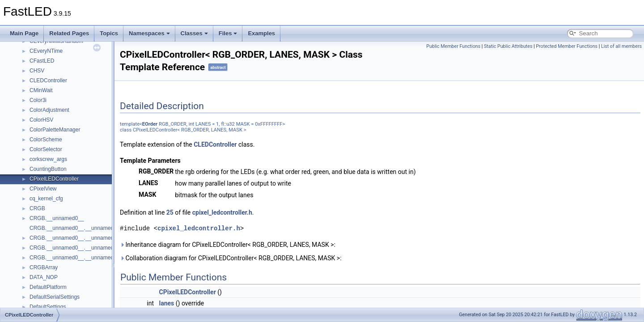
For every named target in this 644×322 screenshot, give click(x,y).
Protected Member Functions (567, 46)
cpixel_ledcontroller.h (222, 212)
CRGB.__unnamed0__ (57, 218)
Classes (194, 33)
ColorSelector (46, 149)
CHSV (37, 71)
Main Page (24, 33)
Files (228, 33)
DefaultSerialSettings (55, 297)
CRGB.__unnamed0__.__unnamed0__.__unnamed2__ (95, 258)
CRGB (37, 208)
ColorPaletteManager (55, 130)
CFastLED (42, 61)
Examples (261, 33)
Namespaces (149, 33)
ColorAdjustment (49, 110)
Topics (109, 33)
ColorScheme (46, 140)
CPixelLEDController (54, 179)
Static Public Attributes (508, 46)
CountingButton (48, 169)
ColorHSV (41, 120)
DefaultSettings (48, 307)
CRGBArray (44, 267)
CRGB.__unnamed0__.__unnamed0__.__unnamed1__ (95, 248)
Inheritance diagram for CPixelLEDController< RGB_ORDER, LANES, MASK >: (228, 245)
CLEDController (48, 80)
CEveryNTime (46, 51)
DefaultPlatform (48, 287)
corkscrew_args (48, 159)
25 (170, 212)
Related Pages (69, 33)
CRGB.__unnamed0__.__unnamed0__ (76, 228)
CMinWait (41, 90)
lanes (167, 303)
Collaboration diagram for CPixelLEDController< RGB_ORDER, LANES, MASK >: (231, 258)
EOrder (150, 124)
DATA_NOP (44, 277)
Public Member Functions (453, 46)
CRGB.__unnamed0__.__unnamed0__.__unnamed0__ (95, 238)
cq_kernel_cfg (46, 199)
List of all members (621, 46)
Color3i (38, 100)
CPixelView (43, 189)
